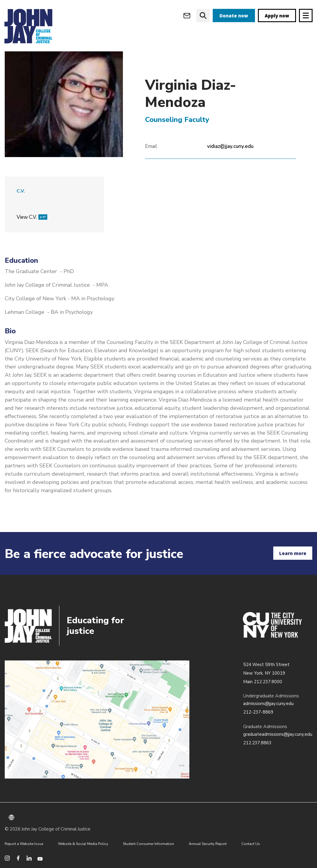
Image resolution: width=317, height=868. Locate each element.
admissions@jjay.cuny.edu (268, 704)
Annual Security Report (208, 844)
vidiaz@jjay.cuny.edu (230, 159)
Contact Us (251, 844)
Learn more (293, 553)
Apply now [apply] (277, 16)
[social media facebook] (18, 858)
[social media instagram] (7, 858)
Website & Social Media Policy (83, 844)
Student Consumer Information (148, 844)
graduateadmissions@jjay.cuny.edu (278, 734)
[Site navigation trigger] (306, 15)
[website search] (203, 15)
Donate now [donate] (234, 16)
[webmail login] (187, 15)
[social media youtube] (40, 858)
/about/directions (97, 719)
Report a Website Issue (24, 844)
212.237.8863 (257, 743)
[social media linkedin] (29, 858)
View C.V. (32, 230)
